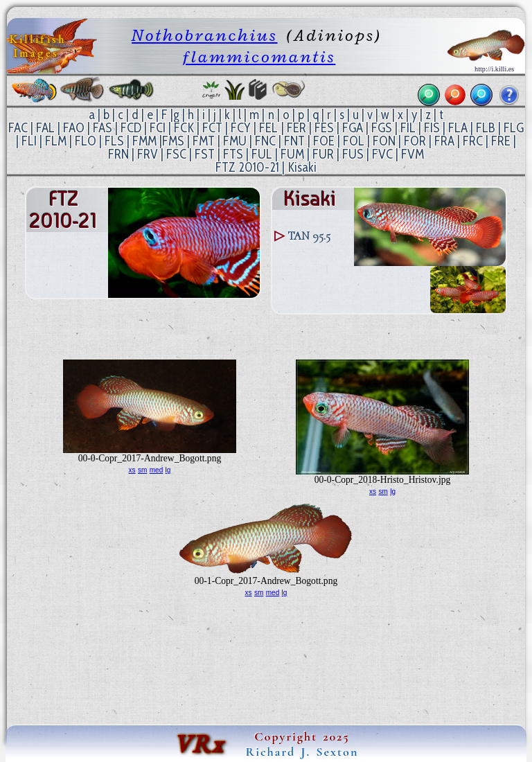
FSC (176, 154)
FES (324, 128)
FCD (131, 128)
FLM (56, 141)
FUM (292, 154)
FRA (444, 141)
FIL (408, 128)
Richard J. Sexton (302, 752)
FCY (241, 128)
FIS (432, 128)
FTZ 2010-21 (247, 167)
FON (384, 141)
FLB (486, 128)
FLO (86, 141)
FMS (173, 141)
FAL (45, 128)
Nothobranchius (204, 35)
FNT (294, 141)
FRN (118, 154)
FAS (103, 128)
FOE (324, 141)
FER (296, 128)
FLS (114, 141)
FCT (212, 128)
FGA (353, 128)
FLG (514, 128)
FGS (382, 128)
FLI (29, 141)
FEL (268, 128)
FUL (262, 154)
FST (205, 154)
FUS (353, 154)
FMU (235, 141)
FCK (184, 128)
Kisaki (302, 167)
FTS (233, 154)
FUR (323, 154)
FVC (382, 154)
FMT (204, 141)
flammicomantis (259, 56)
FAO (74, 128)
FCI (158, 128)
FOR (415, 141)
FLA (458, 128)
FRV (148, 154)
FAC (18, 128)
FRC (473, 141)
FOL (354, 141)
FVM (413, 154)
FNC (265, 141)
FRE (501, 141)
